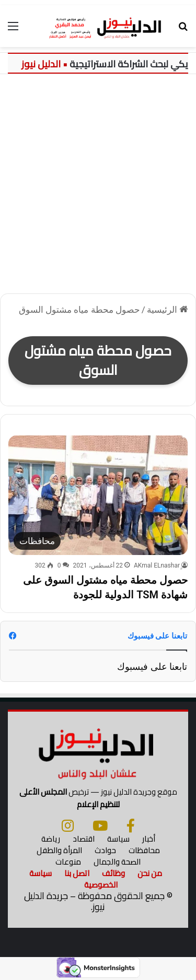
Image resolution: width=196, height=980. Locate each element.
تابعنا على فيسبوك (152, 666)
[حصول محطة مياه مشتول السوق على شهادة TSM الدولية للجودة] (98, 495)
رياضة (51, 839)
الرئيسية (167, 310)
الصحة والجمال (117, 862)
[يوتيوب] (100, 825)
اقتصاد (84, 839)
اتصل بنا (77, 873)
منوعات (68, 862)
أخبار (149, 839)
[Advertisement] (98, 188)
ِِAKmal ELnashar (157, 565)
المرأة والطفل (59, 850)
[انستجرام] (68, 825)
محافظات (144, 850)
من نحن (150, 873)
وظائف (113, 873)
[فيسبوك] (131, 825)
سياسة (118, 839)
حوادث (105, 850)
